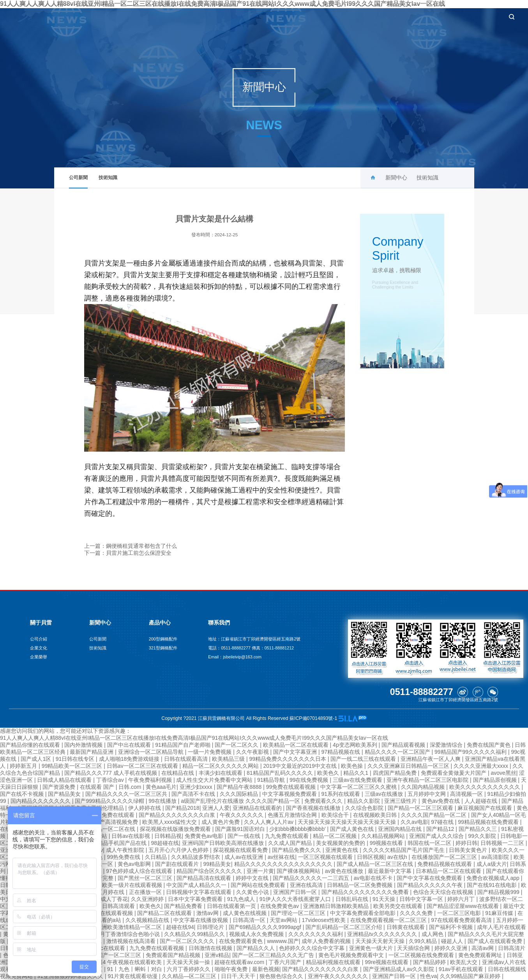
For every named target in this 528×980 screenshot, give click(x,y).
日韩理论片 (211, 927)
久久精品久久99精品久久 (195, 934)
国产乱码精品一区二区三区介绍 (344, 927)
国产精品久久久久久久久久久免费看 (366, 892)
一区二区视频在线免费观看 (422, 955)
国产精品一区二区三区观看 (421, 808)
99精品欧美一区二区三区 (73, 766)
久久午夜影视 (253, 752)
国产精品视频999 (499, 892)
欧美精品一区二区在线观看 (297, 745)
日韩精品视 (168, 836)
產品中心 (363, 16)
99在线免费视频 (310, 780)
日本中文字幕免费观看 (196, 899)
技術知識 (108, 178)
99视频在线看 (387, 843)
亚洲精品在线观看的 (258, 808)
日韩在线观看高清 (187, 759)
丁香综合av (111, 780)
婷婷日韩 (466, 843)
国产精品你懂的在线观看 (31, 745)
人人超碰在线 (482, 801)
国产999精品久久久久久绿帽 (110, 801)
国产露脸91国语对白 (241, 829)
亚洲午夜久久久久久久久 (339, 976)
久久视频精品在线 (148, 920)
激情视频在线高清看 (132, 941)
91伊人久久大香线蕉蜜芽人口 (296, 899)
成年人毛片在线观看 (502, 927)
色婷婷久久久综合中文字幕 (313, 948)
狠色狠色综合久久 (282, 976)
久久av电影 (414, 822)
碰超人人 (453, 941)
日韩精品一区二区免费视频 (360, 885)
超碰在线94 (180, 927)
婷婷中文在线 (253, 878)
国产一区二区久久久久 (188, 941)
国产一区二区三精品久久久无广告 (274, 955)
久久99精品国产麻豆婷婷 (471, 976)
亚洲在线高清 (307, 885)
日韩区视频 (371, 857)
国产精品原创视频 (496, 780)
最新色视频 (266, 969)
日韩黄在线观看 (406, 927)
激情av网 (208, 913)
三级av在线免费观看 (358, 780)
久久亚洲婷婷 (148, 899)
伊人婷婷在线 (145, 808)
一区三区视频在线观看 (326, 857)
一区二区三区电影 (460, 913)
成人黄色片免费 (221, 822)
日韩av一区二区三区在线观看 (143, 766)
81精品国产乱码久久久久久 (280, 773)
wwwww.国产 (283, 941)
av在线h (398, 857)
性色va (428, 976)
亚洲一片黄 (260, 871)
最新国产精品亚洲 (92, 752)
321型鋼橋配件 (163, 648)
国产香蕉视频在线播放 (314, 808)
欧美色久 (329, 773)
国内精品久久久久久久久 (41, 801)
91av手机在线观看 (462, 969)
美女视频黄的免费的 (341, 843)
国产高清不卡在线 (194, 794)
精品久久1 (357, 773)
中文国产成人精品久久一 (197, 885)
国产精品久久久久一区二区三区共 (127, 794)
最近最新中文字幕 (390, 871)
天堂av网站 (284, 920)
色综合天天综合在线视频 (444, 892)
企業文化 (39, 648)
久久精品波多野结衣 (196, 857)
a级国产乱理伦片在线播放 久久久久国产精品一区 (241, 801)
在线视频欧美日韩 (376, 815)
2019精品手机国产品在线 (117, 843)
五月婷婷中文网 (427, 794)
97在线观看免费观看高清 (462, 920)
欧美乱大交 (464, 962)
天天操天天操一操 (189, 962)
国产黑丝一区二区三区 (146, 878)
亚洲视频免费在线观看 (108, 815)
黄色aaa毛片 (161, 787)
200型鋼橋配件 (163, 639)
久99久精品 (423, 941)
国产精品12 (441, 829)
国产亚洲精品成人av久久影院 (400, 969)
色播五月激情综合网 (293, 815)
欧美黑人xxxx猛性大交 (170, 822)
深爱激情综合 (447, 745)
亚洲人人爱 (216, 808)
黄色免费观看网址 (481, 955)
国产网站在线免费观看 (259, 885)
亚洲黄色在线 (343, 850)
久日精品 (157, 857)
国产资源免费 (60, 787)
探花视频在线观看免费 (241, 850)
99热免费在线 (124, 857)
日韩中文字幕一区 (422, 899)
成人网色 (433, 934)
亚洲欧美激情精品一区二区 (130, 927)
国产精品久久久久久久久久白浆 (178, 815)
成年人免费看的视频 (327, 941)
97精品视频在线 (342, 752)
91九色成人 (242, 899)
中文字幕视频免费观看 (290, 794)
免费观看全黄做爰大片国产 (454, 773)
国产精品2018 (182, 808)
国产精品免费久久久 (297, 850)
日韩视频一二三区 (503, 843)
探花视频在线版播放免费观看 (176, 829)
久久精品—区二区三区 (190, 976)
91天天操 (384, 899)
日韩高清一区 (250, 920)
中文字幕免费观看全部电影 (364, 913)
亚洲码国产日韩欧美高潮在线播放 (224, 843)
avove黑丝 (503, 773)
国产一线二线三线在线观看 (364, 759)
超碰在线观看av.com (240, 962)
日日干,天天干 (239, 976)
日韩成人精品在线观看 (65, 780)
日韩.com (131, 787)
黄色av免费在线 (442, 801)
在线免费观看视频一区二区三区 (389, 920)
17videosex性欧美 (325, 920)
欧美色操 (353, 766)
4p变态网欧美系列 (356, 745)
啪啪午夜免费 (232, 969)
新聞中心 (326, 16)
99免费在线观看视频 (292, 787)
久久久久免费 (417, 913)
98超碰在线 (165, 843)
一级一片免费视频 (210, 752)
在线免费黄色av (280, 906)
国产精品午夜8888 (240, 787)
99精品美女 (217, 864)
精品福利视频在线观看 (334, 962)
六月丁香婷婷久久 (189, 969)
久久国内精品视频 (424, 787)
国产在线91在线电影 (492, 885)
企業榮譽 (39, 657)
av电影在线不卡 (374, 878)
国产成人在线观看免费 (496, 941)
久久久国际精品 (240, 794)
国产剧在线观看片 (178, 864)
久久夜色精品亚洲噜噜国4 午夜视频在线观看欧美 (103, 962)
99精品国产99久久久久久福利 (471, 752)
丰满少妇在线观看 (221, 773)
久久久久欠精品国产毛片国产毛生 (404, 850)
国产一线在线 (245, 836)
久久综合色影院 (365, 808)
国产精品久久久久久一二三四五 (312, 878)
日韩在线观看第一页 (232, 906)
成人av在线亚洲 (245, 857)
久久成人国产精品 (291, 843)
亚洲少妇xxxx (197, 787)
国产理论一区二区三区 (299, 913)
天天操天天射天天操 (381, 941)
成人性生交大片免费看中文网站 (215, 780)
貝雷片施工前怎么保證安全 (139, 553)
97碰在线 (443, 822)
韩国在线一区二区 (430, 843)
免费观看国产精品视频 (174, 955)
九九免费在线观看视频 (157, 948)
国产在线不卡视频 (23, 794)
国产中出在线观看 (130, 745)
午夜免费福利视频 (151, 780)
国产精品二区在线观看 (165, 913)
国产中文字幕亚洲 (296, 752)
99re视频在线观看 (387, 962)
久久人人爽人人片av (269, 822)
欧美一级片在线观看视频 (133, 885)
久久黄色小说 (253, 892)
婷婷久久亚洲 (452, 948)
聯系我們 (473, 16)
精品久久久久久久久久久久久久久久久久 (284, 864)
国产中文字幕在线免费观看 (430, 878)
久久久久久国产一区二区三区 (106, 955)
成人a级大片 (492, 864)
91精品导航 (272, 780)
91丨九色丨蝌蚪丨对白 (135, 969)
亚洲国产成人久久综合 (437, 836)
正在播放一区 (146, 892)
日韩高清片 (512, 948)
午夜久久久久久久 (242, 815)
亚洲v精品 (217, 955)
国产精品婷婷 (430, 962)
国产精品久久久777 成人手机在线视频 (111, 773)
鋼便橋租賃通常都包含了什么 (141, 546)
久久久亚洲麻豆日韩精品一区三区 (409, 766)
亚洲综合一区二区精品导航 (152, 752)
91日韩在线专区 (76, 759)
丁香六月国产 (286, 962)
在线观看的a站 (104, 920)
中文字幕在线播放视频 (201, 920)
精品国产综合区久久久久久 (210, 871)
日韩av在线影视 (132, 836)
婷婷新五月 (24, 766)
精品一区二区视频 (336, 836)
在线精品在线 (178, 773)
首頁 (257, 16)
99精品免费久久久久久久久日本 (288, 759)
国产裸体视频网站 (299, 871)
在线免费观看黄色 (242, 941)
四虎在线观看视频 (112, 913)
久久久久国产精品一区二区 (434, 815)
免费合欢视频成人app (494, 878)
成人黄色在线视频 (245, 913)
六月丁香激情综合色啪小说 (128, 934)
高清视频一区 (467, 794)
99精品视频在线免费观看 (489, 822)
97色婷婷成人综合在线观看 (140, 871)
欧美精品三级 (229, 759)
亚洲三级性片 (401, 801)
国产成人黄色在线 (353, 829)
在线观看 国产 (98, 787)
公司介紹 (39, 639)
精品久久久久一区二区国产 (398, 752)
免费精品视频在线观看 (445, 864)
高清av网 (483, 948)
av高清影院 (496, 857)
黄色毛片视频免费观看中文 (352, 955)
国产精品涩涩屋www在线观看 (463, 906)
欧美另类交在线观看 (399, 906)
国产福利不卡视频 (452, 927)
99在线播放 (163, 801)
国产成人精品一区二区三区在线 (376, 864)
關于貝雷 (289, 16)
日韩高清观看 (119, 906)
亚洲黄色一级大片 (372, 948)
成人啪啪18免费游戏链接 (130, 759)
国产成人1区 (37, 759)
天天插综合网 (414, 948)
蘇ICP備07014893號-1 (314, 718)
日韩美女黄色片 (469, 850)
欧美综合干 (336, 815)
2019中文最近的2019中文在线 (300, 766)
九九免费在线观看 (288, 836)
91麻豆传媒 (500, 913)
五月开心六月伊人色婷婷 (179, 850)
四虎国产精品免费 (396, 773)
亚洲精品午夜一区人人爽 (431, 759)
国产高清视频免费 (117, 822)
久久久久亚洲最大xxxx (482, 766)
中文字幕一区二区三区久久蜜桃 (359, 787)
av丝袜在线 (282, 857)
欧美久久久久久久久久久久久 (486, 787)
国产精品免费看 (184, 906)
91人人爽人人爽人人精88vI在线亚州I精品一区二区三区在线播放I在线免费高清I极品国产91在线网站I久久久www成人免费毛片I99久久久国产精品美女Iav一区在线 (194, 738)
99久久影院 (483, 836)
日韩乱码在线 (353, 899)
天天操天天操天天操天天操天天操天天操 (348, 822)
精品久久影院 (364, 801)
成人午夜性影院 (126, 850)
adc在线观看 (110, 948)
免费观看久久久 (324, 801)
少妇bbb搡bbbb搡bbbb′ (298, 829)
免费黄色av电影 (205, 836)
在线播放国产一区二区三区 (445, 857)
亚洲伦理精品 (108, 808)
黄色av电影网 (135, 864)
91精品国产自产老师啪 (183, 745)
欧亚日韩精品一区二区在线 (103, 829)
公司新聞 (78, 182)
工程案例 (399, 16)
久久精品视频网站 (384, 836)
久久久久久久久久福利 (316, 934)
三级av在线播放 (385, 794)
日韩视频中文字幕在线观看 (200, 892)
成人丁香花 (114, 899)
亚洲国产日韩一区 (296, 892)
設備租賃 (436, 16)
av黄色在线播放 (345, 871)
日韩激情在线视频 (211, 948)
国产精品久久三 (479, 829)
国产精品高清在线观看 (205, 878)
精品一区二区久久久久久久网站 (221, 766)
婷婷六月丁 (462, 899)
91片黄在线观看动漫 (133, 976)
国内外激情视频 (84, 745)
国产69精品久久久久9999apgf (266, 927)
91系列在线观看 (342, 794)
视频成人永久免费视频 (257, 934)
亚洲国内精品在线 (401, 829)
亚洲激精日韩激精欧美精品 (337, 906)
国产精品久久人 (256, 948)
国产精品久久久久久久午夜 (431, 885)
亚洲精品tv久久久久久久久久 (383, 934)
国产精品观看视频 (404, 745)
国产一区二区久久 (237, 745)
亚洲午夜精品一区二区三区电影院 (428, 780)
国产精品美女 (65, 794)
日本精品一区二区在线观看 (449, 871)
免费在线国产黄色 (489, 745)
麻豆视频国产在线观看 (486, 808)
